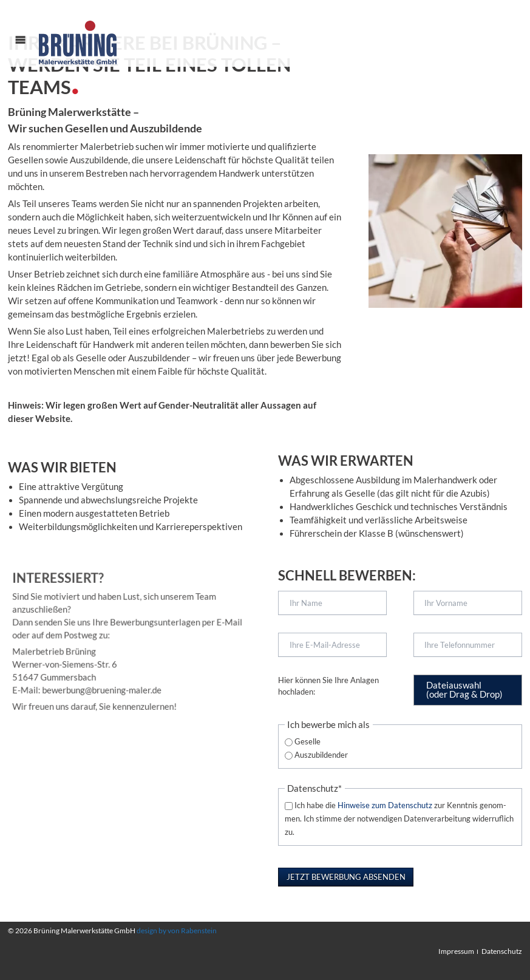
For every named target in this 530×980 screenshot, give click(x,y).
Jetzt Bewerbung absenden (346, 877)
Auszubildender (321, 755)
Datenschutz (502, 951)
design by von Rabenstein (177, 931)
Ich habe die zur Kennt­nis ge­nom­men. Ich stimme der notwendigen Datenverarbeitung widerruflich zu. (399, 818)
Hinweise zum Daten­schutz (385, 805)
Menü (27, 51)
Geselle (307, 741)
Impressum (456, 951)
